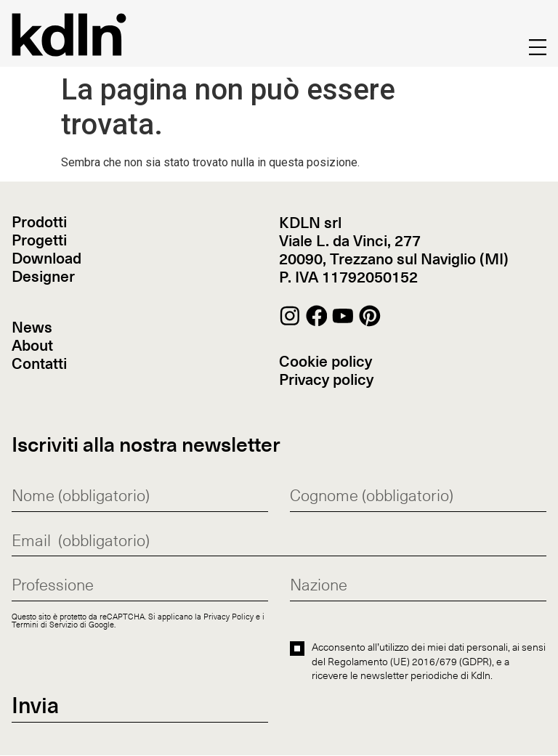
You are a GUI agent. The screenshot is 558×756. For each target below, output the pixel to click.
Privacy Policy (229, 617)
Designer (43, 278)
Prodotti (39, 223)
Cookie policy (325, 362)
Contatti (39, 365)
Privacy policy (326, 380)
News (32, 329)
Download (46, 260)
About (32, 347)
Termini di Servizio (45, 625)
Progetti (39, 241)
